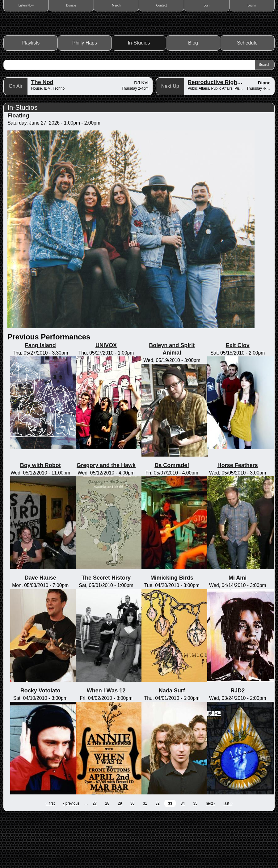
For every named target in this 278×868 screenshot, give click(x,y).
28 (107, 855)
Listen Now (26, 5)
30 (132, 855)
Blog (193, 95)
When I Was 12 (106, 742)
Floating (18, 168)
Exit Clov (238, 397)
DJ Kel (141, 135)
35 (195, 855)
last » (228, 855)
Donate (71, 5)
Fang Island (40, 397)
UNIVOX (106, 397)
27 (95, 855)
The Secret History (106, 630)
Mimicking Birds (172, 630)
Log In (252, 5)
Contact (161, 5)
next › (210, 855)
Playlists (31, 95)
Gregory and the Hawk (106, 517)
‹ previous (71, 855)
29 (120, 855)
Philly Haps (85, 95)
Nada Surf (172, 742)
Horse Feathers (238, 517)
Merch (116, 5)
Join (207, 5)
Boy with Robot (40, 517)
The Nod (42, 134)
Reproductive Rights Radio (223, 134)
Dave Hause (40, 630)
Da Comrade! (172, 517)
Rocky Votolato (40, 742)
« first (50, 855)
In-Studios (139, 95)
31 (145, 855)
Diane (264, 135)
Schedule (247, 95)
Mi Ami (238, 630)
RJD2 (238, 742)
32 (157, 855)
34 (183, 855)
